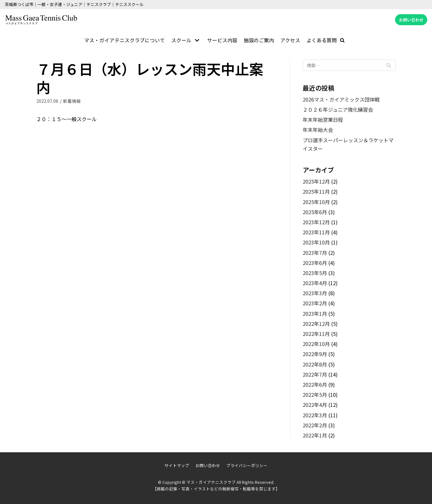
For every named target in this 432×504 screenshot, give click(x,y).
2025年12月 (316, 181)
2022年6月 (315, 384)
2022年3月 (315, 415)
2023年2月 (315, 303)
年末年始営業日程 (323, 120)
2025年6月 (315, 212)
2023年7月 (315, 253)
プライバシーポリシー (247, 466)
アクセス (291, 40)
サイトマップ (177, 466)
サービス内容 (223, 40)
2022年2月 (315, 425)
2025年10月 (316, 202)
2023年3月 (315, 293)
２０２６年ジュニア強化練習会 (338, 109)
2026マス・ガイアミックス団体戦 (341, 99)
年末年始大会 (318, 130)
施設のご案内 (259, 40)
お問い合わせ (411, 20)
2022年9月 (315, 354)
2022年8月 (315, 364)
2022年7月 (315, 374)
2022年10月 (316, 344)
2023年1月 (315, 314)
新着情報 (72, 101)
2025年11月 (316, 192)
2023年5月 (315, 273)
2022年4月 (315, 405)
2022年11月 (316, 334)
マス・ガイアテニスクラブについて (125, 40)
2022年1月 (315, 435)
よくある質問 (322, 40)
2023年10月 (316, 243)
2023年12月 (316, 222)
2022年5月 (315, 395)
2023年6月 (315, 263)
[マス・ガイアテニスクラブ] (41, 20)
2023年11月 (316, 232)
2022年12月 (316, 324)
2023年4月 (315, 283)
